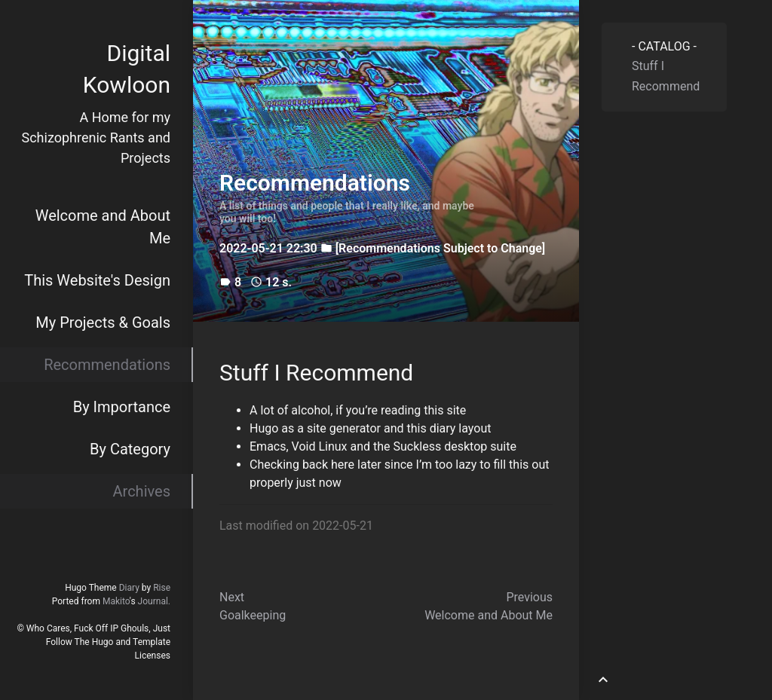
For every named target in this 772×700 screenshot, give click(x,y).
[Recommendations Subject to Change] (441, 248)
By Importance (122, 407)
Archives (142, 491)
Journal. (154, 601)
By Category (130, 449)
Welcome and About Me (103, 227)
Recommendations (107, 365)
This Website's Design (97, 280)
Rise (162, 588)
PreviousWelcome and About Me (489, 606)
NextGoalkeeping (253, 606)
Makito (116, 601)
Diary (129, 588)
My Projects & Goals (103, 322)
